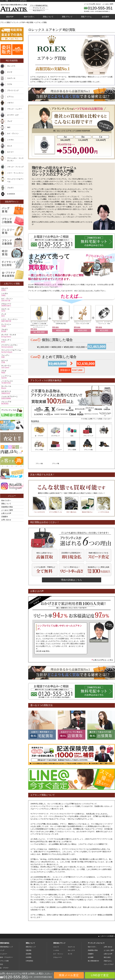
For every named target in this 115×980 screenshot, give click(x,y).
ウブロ (10, 84)
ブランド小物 (72, 449)
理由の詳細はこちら (72, 565)
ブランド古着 (4, 947)
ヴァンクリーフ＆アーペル (15, 180)
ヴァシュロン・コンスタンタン (15, 159)
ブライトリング (13, 90)
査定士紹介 (107, 943)
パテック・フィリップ (15, 167)
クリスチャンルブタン (12, 346)
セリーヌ (12, 362)
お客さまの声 (6, 513)
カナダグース (12, 392)
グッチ (12, 315)
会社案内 (105, 17)
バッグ (2, 936)
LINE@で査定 (100, 975)
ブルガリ (10, 188)
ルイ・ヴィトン (13, 133)
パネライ (10, 103)
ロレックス (11, 66)
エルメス (12, 289)
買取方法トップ (31, 933)
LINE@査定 (29, 947)
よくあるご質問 (108, 4)
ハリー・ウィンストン (15, 173)
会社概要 (91, 943)
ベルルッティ (12, 341)
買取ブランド (67, 17)
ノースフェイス (12, 382)
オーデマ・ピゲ (13, 115)
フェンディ (12, 356)
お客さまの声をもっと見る (102, 646)
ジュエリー (4, 940)
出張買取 (29, 943)
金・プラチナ (39, 436)
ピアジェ (10, 97)
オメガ (10, 72)
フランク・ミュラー (15, 109)
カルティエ (11, 78)
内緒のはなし (108, 947)
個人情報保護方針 (93, 947)
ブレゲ (10, 121)
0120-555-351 (100, 8)
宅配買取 (29, 936)
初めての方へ (29, 17)
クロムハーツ (12, 305)
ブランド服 (88, 449)
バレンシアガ (12, 403)
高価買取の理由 (7, 507)
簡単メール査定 (69, 975)
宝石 (72, 436)
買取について (48, 17)
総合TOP (10, 17)
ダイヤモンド (55, 436)
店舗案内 (5, 517)
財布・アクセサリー (6, 943)
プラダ (12, 372)
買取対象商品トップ (6, 933)
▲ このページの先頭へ (106, 922)
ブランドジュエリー (39, 449)
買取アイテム (86, 17)
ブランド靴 (104, 449)
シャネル (10, 140)
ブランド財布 (55, 449)
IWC (9, 127)
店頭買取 (29, 940)
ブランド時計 (104, 436)
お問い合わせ (6, 520)
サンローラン (12, 367)
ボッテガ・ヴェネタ (12, 336)
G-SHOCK (11, 194)
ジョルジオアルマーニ (12, 398)
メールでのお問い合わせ (92, 4)
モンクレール (12, 387)
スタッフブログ (109, 950)
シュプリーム (12, 377)
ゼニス (10, 146)
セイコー (10, 152)
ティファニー (12, 325)
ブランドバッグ (88, 436)
